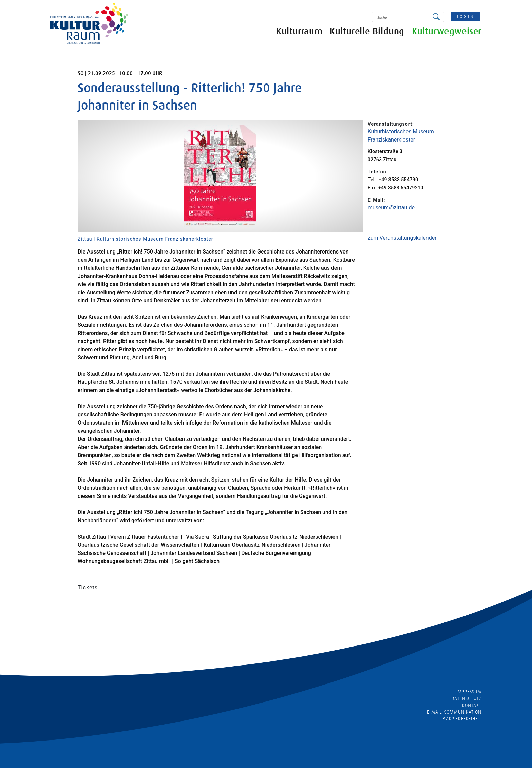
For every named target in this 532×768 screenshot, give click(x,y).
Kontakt (472, 705)
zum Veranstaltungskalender (402, 238)
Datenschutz (466, 698)
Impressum (469, 692)
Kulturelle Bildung (367, 31)
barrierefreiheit (462, 719)
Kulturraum (299, 31)
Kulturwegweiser (447, 31)
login (466, 16)
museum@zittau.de (391, 208)
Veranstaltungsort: (391, 124)
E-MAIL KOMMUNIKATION (454, 712)
